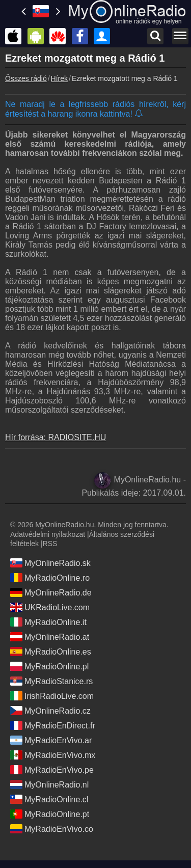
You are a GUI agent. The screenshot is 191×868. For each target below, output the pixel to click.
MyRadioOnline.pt (50, 814)
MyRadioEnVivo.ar (51, 740)
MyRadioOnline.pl (49, 666)
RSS (50, 544)
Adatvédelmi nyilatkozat (48, 534)
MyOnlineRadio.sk (50, 563)
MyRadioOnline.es (51, 652)
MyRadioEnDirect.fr (53, 725)
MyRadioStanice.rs (51, 681)
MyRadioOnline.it (48, 622)
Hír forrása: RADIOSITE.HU (56, 437)
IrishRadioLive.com (52, 696)
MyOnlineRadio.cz (50, 711)
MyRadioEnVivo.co (52, 829)
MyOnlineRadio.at (50, 637)
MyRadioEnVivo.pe (52, 770)
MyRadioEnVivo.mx (53, 755)
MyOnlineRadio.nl (49, 784)
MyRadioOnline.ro (50, 578)
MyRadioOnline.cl (49, 799)
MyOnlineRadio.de (51, 592)
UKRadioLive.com (50, 607)
